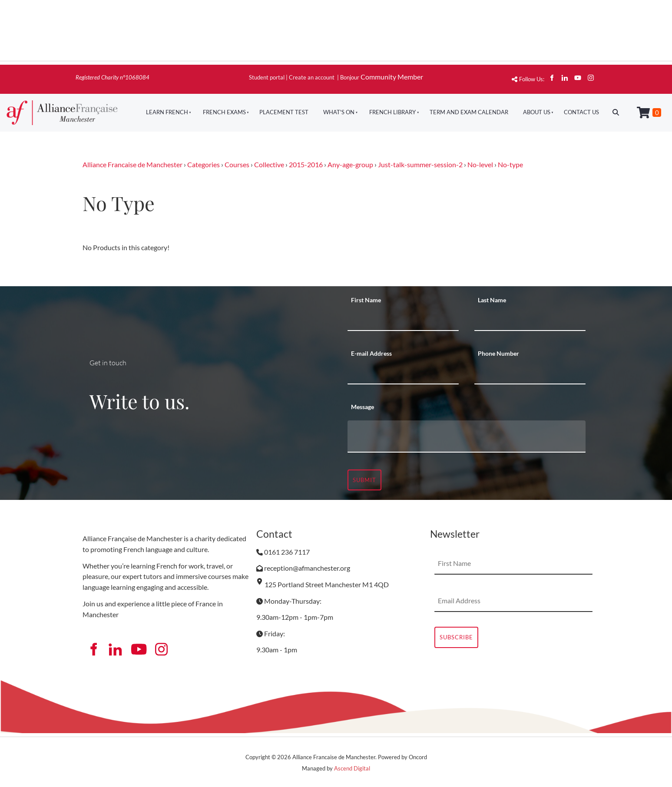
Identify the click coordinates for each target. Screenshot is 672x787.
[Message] (467, 436)
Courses (237, 164)
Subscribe (456, 637)
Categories (204, 164)
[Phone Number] (530, 374)
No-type (510, 164)
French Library (392, 112)
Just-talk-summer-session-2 (420, 164)
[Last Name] (530, 320)
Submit (364, 480)
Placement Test (284, 112)
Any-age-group (350, 164)
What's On (339, 112)
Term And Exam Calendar (469, 112)
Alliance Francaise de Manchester (132, 164)
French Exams (224, 112)
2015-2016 (306, 164)
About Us (537, 112)
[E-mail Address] (403, 374)
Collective (269, 164)
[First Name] (403, 320)
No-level (480, 164)
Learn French (167, 112)
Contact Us (581, 112)
